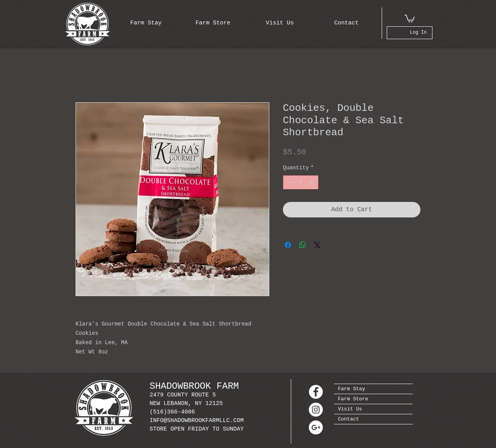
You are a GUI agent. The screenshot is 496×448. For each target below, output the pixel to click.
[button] (410, 18)
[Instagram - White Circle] (316, 410)
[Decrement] (289, 182)
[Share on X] (317, 245)
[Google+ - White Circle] (316, 427)
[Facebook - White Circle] (316, 392)
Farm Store (353, 399)
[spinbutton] (301, 182)
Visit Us (350, 409)
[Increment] (313, 182)
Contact (349, 419)
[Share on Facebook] (288, 245)
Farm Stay (351, 389)
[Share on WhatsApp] (303, 245)
